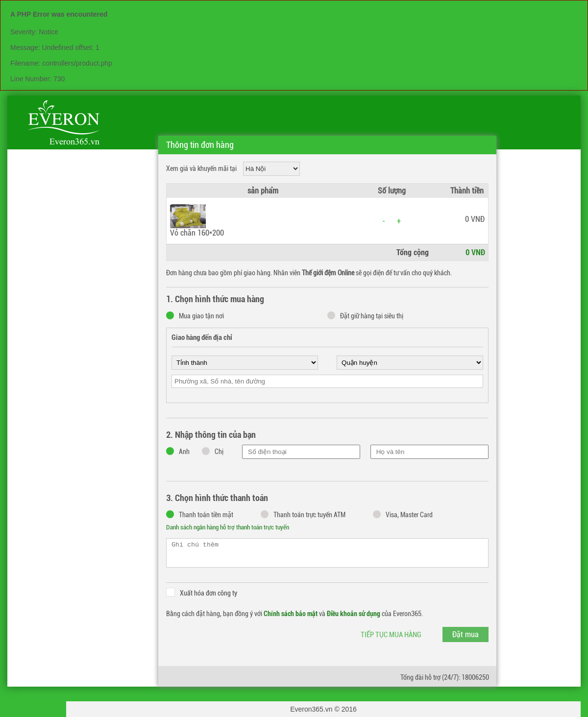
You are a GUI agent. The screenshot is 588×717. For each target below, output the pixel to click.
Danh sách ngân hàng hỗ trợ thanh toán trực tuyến (228, 527)
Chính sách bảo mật (291, 614)
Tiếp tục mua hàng (391, 635)
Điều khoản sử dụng (354, 614)
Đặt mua (465, 634)
